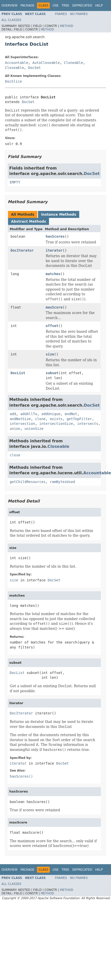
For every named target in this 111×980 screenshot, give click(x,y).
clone (40, 419)
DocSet (35, 68)
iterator (54, 250)
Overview (9, 5)
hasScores (55, 236)
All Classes (11, 20)
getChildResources (28, 482)
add (13, 414)
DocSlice (13, 81)
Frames (61, 14)
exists (56, 419)
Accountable (17, 63)
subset (52, 373)
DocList (18, 373)
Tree (65, 5)
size (50, 354)
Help (99, 5)
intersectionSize (56, 424)
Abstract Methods (28, 221)
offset (52, 326)
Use (55, 5)
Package (27, 5)
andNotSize (20, 419)
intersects (88, 424)
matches (53, 274)
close (15, 455)
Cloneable (73, 63)
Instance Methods (58, 214)
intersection (22, 424)
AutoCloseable (46, 63)
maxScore (54, 307)
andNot (71, 414)
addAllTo (29, 414)
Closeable (14, 68)
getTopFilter (79, 419)
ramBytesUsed (62, 482)
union (15, 429)
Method (67, 26)
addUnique (51, 414)
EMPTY (15, 182)
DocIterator (22, 250)
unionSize (34, 429)
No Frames (79, 14)
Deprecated (82, 5)
